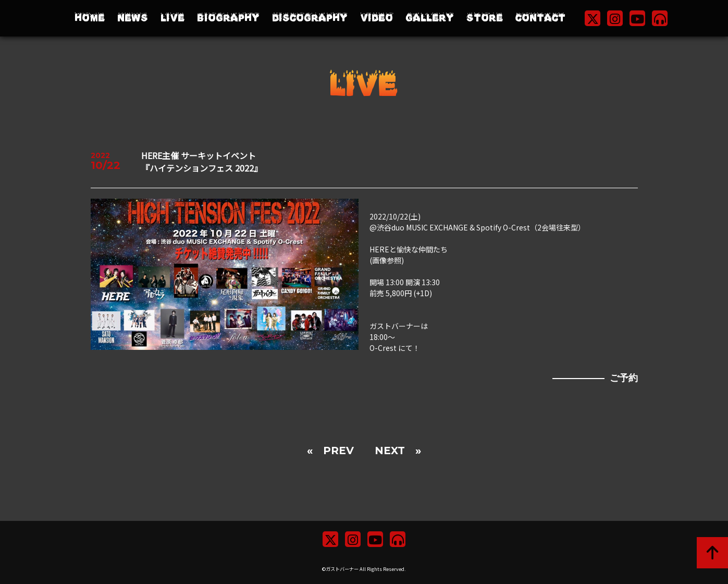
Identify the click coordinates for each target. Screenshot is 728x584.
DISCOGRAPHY (310, 18)
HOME (90, 18)
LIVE (172, 18)
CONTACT (540, 18)
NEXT (390, 451)
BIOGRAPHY (228, 18)
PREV (338, 451)
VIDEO (377, 18)
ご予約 (624, 378)
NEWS (133, 18)
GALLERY (430, 18)
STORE (485, 18)
